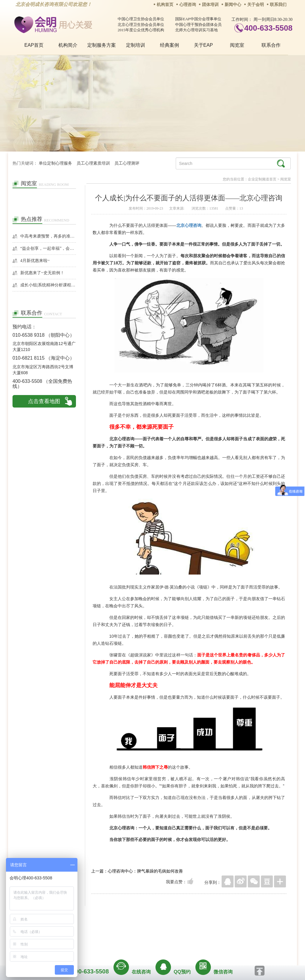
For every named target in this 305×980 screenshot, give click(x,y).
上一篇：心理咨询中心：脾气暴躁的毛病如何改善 (137, 871)
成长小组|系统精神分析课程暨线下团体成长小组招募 (48, 285)
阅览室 (237, 45)
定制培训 (136, 45)
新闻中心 (233, 5)
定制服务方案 (102, 45)
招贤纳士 (141, 930)
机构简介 (68, 45)
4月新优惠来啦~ (35, 261)
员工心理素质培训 (93, 163)
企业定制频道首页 (262, 179)
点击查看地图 (44, 401)
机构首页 (165, 5)
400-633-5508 (268, 28)
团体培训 (210, 5)
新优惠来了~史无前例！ (42, 273)
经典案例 (169, 45)
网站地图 (189, 930)
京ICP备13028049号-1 (175, 938)
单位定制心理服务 (55, 163)
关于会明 (256, 5)
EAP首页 (34, 45)
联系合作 (271, 45)
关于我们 (92, 930)
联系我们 (278, 5)
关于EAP (203, 45)
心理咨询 (188, 5)
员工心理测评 (127, 163)
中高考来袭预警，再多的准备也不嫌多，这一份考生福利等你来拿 (48, 236)
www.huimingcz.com (148, 943)
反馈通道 (165, 930)
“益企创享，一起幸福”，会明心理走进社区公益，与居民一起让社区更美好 (48, 248)
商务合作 (116, 930)
